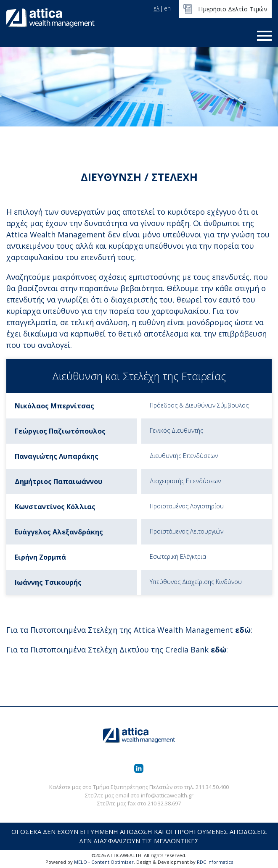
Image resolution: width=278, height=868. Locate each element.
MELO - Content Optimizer (104, 862)
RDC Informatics (215, 862)
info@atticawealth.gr (167, 795)
